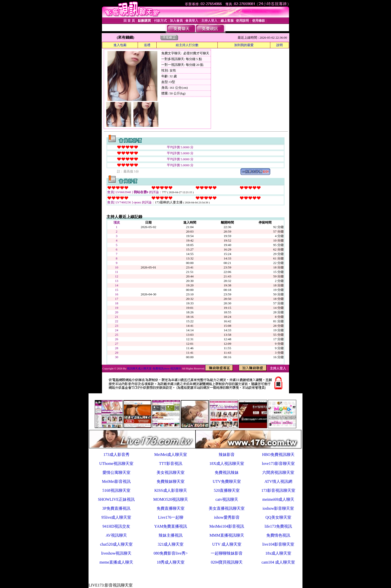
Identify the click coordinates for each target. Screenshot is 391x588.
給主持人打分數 (187, 45)
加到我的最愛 (244, 45)
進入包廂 (120, 45)
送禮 (147, 45)
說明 (280, 45)
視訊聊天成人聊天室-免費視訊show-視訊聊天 (154, 368)
